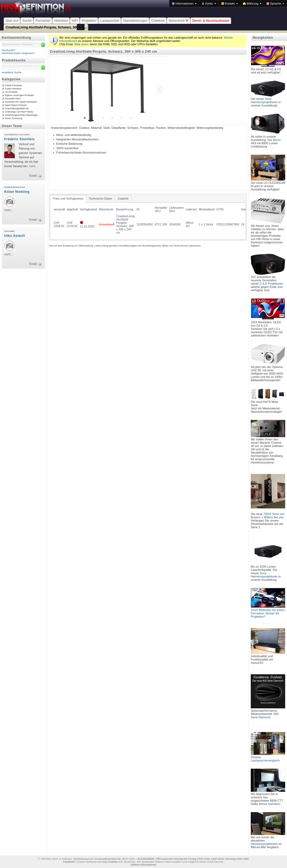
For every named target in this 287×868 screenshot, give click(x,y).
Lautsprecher (110, 21)
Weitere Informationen (143, 865)
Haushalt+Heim (13, 99)
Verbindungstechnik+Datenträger (22, 115)
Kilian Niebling (17, 192)
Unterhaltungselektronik (17, 109)
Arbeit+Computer (14, 86)
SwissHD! (257, 663)
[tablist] (148, 217)
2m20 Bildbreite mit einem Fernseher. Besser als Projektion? (268, 613)
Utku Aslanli (15, 236)
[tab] (68, 199)
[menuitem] (184, 3)
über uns (12, 21)
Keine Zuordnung (14, 119)
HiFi (75, 21)
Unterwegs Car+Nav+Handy (19, 112)
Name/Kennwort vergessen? (18, 53)
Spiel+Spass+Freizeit (16, 105)
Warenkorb (179, 21)
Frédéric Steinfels (19, 139)
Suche (27, 21)
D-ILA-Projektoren (271, 284)
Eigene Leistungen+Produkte (19, 95)
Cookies (113, 862)
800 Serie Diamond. (265, 716)
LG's (277, 329)
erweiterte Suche (12, 72)
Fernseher (43, 21)
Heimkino (61, 21)
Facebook (69, 862)
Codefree (158, 21)
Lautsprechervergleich (265, 761)
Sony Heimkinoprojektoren (264, 101)
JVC (254, 277)
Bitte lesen (81, 44)
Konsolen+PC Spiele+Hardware (21, 102)
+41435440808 (145, 859)
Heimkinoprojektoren (264, 844)
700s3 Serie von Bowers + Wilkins (268, 516)
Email (33, 176)
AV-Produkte (11, 92)
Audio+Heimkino (13, 89)
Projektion (89, 21)
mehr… (34, 166)
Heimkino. (274, 804)
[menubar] (228, 3)
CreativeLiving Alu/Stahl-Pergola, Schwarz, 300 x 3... (46, 27)
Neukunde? (9, 50)
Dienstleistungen (135, 21)
